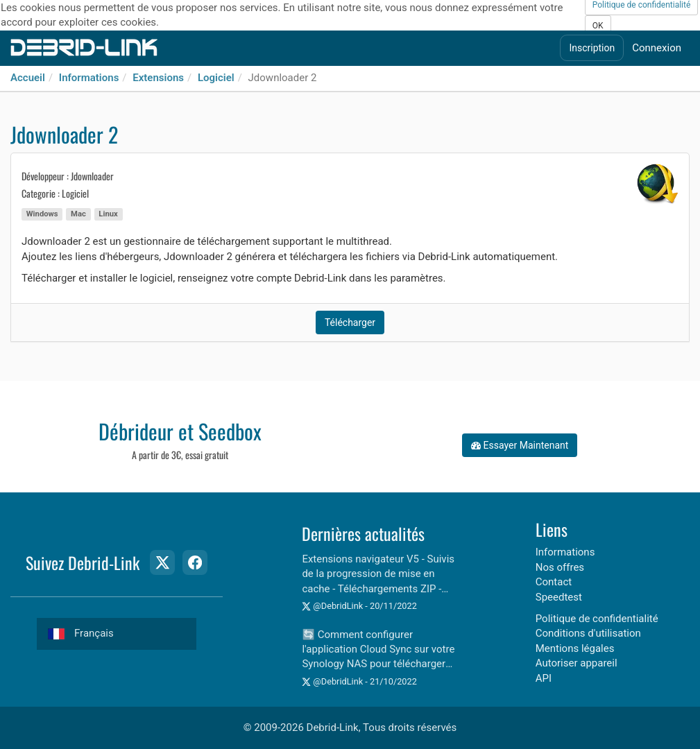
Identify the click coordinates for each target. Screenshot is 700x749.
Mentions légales (575, 648)
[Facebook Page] (195, 562)
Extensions (158, 78)
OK (598, 26)
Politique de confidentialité (597, 619)
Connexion (657, 48)
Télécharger (350, 322)
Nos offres (560, 567)
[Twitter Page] (162, 562)
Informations (89, 78)
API (544, 678)
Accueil (28, 78)
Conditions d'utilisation (588, 633)
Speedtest (559, 597)
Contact (554, 582)
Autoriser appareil (577, 663)
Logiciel (216, 78)
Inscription (592, 48)
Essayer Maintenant (520, 445)
